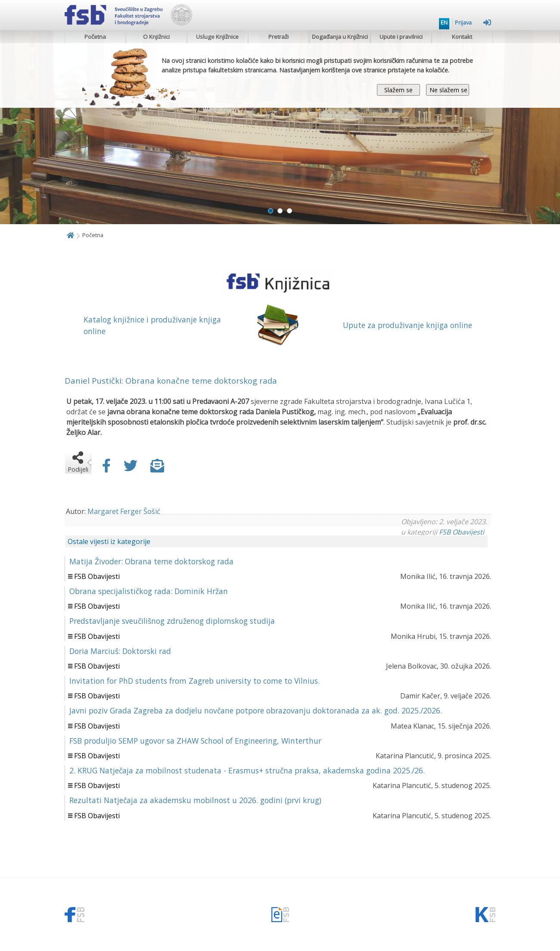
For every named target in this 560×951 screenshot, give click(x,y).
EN (444, 22)
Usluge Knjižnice (217, 37)
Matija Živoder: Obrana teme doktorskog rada (151, 561)
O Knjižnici (156, 37)
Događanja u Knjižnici (340, 37)
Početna (95, 37)
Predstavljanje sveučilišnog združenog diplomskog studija (172, 621)
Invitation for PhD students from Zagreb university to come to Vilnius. (194, 681)
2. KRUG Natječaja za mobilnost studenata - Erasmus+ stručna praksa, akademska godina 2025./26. (247, 770)
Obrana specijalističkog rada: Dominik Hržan (149, 591)
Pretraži (278, 37)
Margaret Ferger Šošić (124, 511)
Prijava (473, 22)
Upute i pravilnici (401, 37)
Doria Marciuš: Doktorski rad (120, 651)
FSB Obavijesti (462, 532)
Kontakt (462, 37)
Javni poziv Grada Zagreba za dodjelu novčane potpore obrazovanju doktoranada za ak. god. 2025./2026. (256, 710)
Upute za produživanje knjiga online (408, 325)
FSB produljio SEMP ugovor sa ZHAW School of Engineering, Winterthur (195, 741)
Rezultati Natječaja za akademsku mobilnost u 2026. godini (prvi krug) (195, 800)
